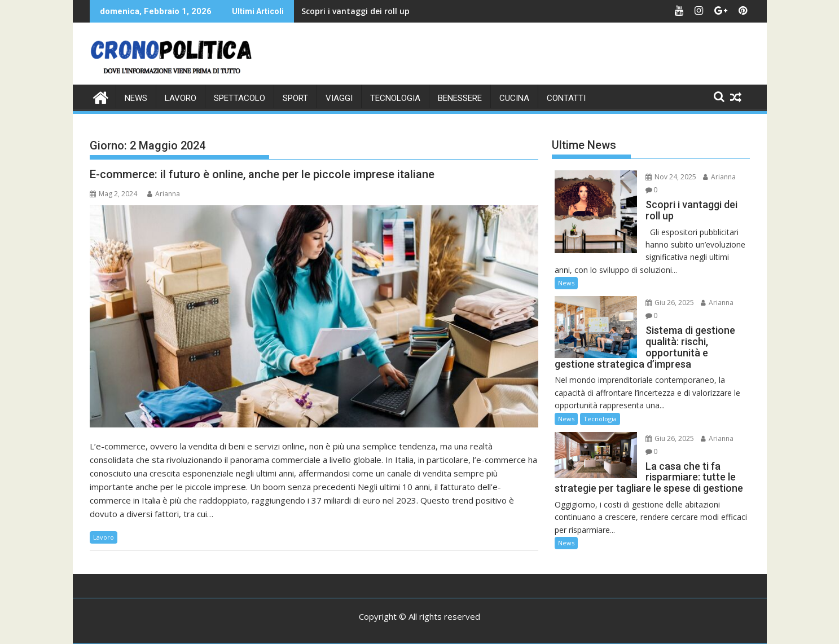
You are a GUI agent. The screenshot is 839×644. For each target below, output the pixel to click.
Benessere (460, 98)
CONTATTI (566, 98)
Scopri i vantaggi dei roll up (355, 11)
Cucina (514, 98)
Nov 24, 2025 (671, 177)
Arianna (164, 194)
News (136, 98)
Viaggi (339, 98)
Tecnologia (395, 98)
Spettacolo (240, 98)
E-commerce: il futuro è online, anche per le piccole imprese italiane (262, 174)
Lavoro (181, 98)
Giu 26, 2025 (670, 303)
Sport (295, 98)
